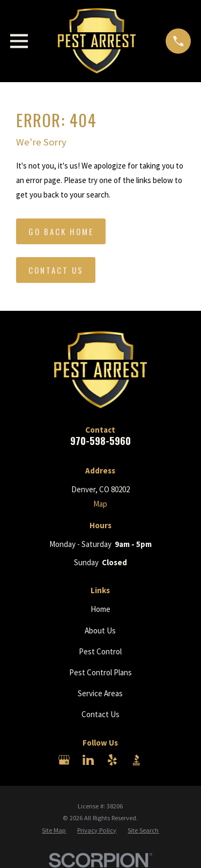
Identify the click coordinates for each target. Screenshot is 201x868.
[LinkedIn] (88, 760)
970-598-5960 (100, 440)
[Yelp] (112, 760)
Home (100, 609)
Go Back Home (61, 231)
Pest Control (100, 651)
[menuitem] (54, 831)
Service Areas (100, 693)
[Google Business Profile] (64, 760)
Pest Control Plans (100, 672)
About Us (100, 630)
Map (100, 504)
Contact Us (56, 270)
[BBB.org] (136, 760)
